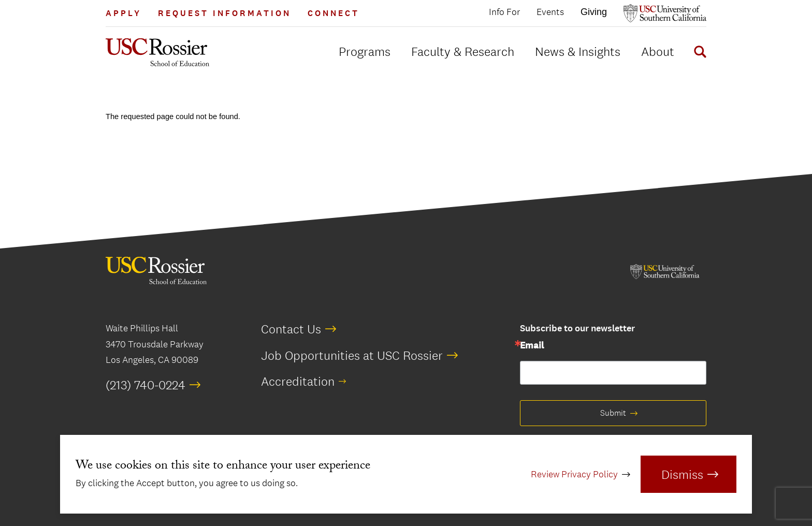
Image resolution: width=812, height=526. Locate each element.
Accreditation (298, 381)
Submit (613, 413)
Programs (365, 51)
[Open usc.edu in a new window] (665, 13)
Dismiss (682, 474)
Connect (334, 13)
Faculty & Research (463, 51)
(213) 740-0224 (146, 385)
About (658, 51)
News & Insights (578, 51)
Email (532, 346)
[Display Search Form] (698, 53)
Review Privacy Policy (574, 474)
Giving (594, 12)
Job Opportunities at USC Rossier (352, 355)
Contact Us (291, 329)
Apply (124, 13)
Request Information (224, 13)
